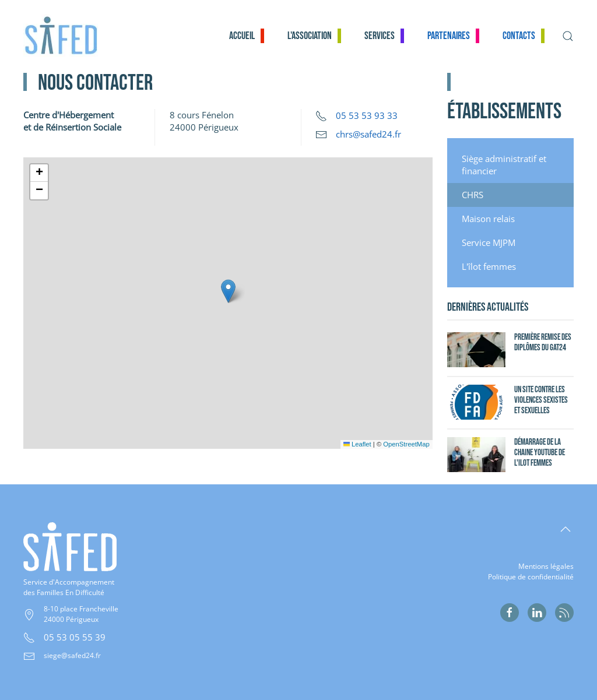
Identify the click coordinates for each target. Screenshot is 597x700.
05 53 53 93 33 (367, 115)
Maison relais (488, 219)
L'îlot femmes (489, 266)
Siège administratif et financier (504, 165)
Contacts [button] (519, 36)
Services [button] (380, 36)
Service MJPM (489, 242)
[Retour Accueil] (68, 36)
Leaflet (357, 444)
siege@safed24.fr (72, 655)
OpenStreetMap (406, 444)
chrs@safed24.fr (368, 134)
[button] (568, 36)
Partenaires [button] (449, 36)
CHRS (473, 195)
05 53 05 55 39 (75, 637)
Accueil (242, 36)
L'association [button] (310, 36)
